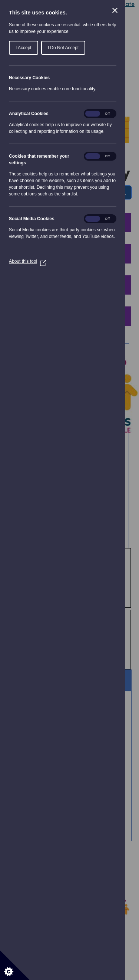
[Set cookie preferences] (15, 965)
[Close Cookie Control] (115, 10)
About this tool (27, 261)
